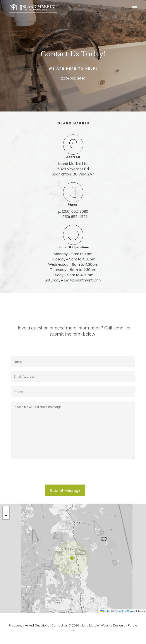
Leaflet (105, 611)
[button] (135, 8)
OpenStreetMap (123, 611)
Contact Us (60, 625)
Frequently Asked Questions (29, 625)
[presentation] (44, 474)
